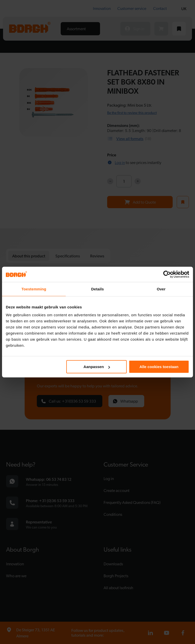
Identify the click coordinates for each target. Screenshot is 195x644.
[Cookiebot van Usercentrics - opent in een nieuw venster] (167, 274)
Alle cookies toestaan (159, 367)
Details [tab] (97, 289)
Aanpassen (97, 367)
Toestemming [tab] (34, 289)
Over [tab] (161, 289)
